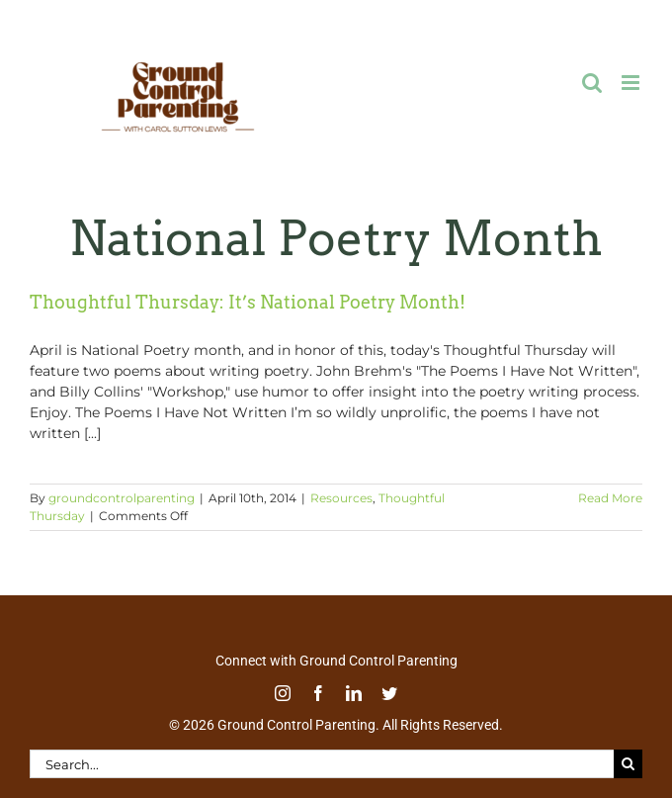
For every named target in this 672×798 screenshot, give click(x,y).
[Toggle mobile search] (592, 83)
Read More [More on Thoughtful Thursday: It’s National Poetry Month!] (610, 498)
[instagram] (283, 693)
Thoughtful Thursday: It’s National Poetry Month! (248, 302)
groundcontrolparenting (122, 498)
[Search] (628, 764)
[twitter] (389, 693)
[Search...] (322, 764)
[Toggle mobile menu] (632, 83)
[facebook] (318, 693)
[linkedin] (354, 693)
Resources (341, 498)
